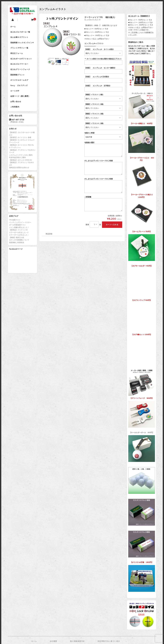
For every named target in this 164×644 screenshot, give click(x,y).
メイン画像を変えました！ (19, 228)
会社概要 (53, 641)
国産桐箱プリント (18, 75)
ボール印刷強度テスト (17, 226)
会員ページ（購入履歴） (20, 97)
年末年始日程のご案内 (17, 158)
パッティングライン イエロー (20, 223)
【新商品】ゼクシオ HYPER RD (20, 161)
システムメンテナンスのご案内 (21, 156)
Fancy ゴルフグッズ (19, 86)
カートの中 (15, 92)
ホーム (13, 27)
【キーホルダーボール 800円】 (142, 417)
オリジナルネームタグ (19, 81)
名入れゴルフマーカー (19, 65)
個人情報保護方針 (77, 641)
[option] (62, 36)
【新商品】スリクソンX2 (18, 231)
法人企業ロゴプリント (19, 38)
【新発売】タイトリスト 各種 (20, 138)
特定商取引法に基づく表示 (109, 641)
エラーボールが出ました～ (19, 236)
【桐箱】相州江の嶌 (17, 238)
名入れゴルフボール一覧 (20, 32)
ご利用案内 (15, 108)
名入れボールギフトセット (21, 59)
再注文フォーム (17, 54)
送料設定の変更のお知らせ (19, 168)
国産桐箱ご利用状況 (17, 243)
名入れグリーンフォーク (20, 70)
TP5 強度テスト (15, 221)
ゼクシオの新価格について (19, 241)
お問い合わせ (16, 102)
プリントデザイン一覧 (19, 48)
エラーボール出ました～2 (19, 233)
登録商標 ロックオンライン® (22, 43)
